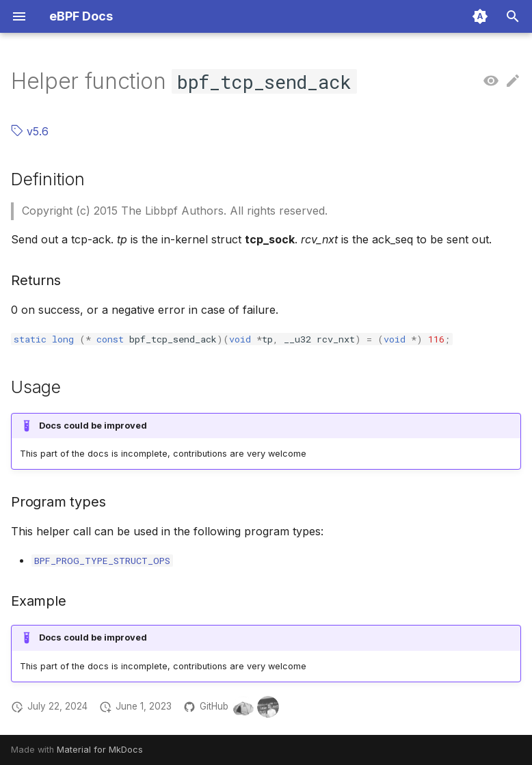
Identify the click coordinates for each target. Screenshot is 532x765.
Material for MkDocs (100, 750)
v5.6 (30, 131)
